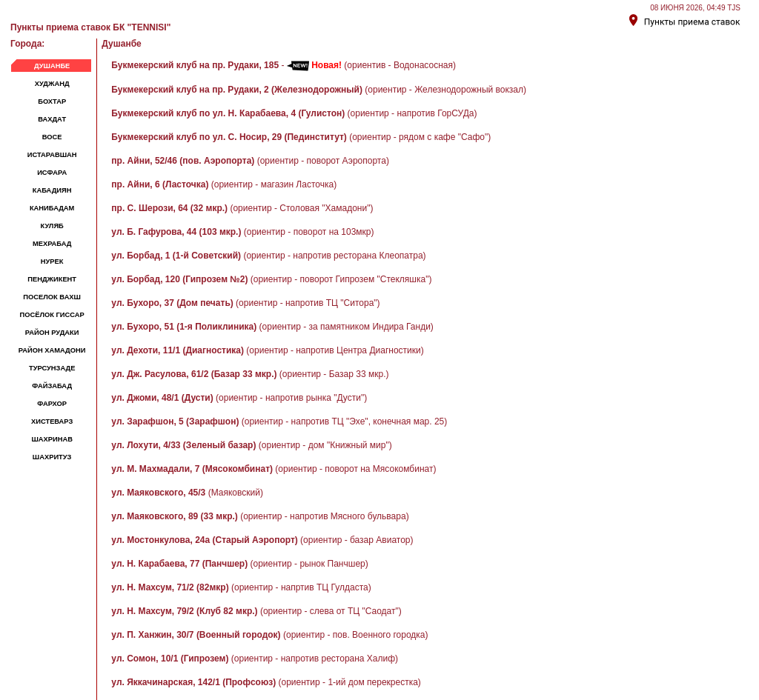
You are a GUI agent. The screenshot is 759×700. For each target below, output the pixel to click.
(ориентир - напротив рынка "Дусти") (239, 398)
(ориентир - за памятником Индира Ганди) (272, 327)
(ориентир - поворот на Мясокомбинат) (274, 469)
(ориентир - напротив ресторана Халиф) (255, 659)
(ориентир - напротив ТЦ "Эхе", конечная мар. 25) (279, 421)
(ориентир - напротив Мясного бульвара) (260, 516)
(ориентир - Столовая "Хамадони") (242, 208)
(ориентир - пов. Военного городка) (269, 635)
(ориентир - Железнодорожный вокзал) (319, 90)
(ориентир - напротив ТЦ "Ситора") (245, 303)
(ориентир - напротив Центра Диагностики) (267, 350)
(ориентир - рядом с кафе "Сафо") (301, 137)
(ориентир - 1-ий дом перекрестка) (266, 682)
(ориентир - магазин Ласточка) (224, 184)
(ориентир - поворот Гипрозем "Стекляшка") (271, 279)
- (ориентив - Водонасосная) (284, 65)
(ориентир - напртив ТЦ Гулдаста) (241, 587)
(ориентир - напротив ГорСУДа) (294, 113)
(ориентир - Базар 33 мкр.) (250, 374)
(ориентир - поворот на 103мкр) (242, 232)
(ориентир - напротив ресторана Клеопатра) (268, 256)
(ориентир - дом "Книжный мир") (251, 445)
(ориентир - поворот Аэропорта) (250, 161)
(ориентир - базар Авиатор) (262, 540)
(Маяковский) (187, 493)
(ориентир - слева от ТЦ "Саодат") (256, 611)
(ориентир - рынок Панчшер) (239, 564)
